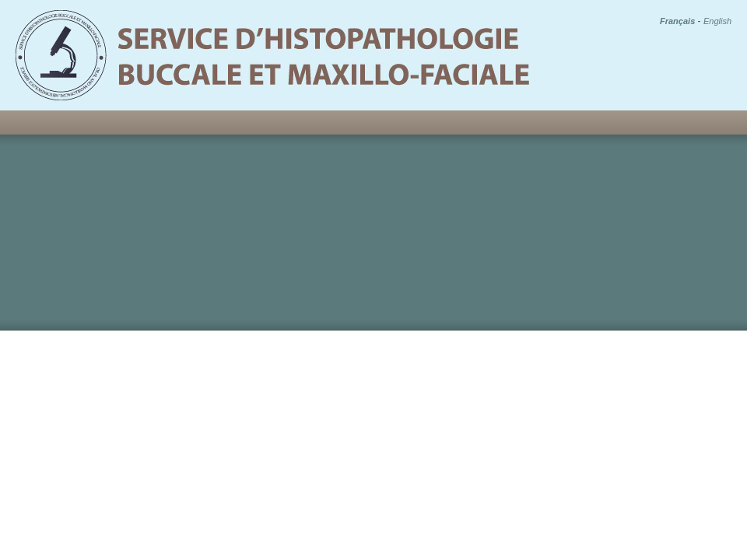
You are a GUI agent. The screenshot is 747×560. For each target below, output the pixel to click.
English (717, 21)
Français (677, 21)
